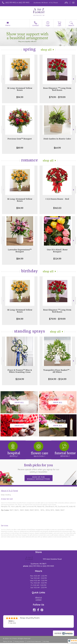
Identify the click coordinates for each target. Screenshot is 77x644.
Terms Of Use (8, 641)
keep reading (6, 495)
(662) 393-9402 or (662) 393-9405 (17, 3)
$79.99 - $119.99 (57, 97)
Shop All (46, 50)
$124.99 (57, 259)
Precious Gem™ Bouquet (20, 139)
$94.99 (20, 97)
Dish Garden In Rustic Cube (57, 139)
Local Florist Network (34, 641)
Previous (3, 79)
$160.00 (57, 208)
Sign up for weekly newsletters (39, 478)
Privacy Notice (19, 641)
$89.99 (20, 148)
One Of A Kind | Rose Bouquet (57, 251)
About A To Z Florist (9, 491)
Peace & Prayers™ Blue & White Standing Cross (20, 371)
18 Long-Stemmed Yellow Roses (20, 89)
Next (74, 79)
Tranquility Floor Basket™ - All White (57, 371)
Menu (8, 25)
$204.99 (20, 379)
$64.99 (57, 148)
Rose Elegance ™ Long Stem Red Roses (57, 89)
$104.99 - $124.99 (57, 379)
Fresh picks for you (39, 468)
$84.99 (20, 259)
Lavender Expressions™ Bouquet (20, 251)
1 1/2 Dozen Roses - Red (57, 199)
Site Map (46, 641)
